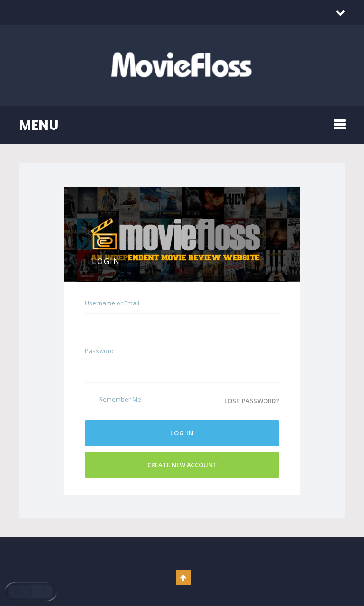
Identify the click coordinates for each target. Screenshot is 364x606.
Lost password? (252, 401)
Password (99, 351)
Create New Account (182, 465)
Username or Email (112, 303)
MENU (39, 125)
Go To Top (183, 578)
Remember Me (113, 399)
